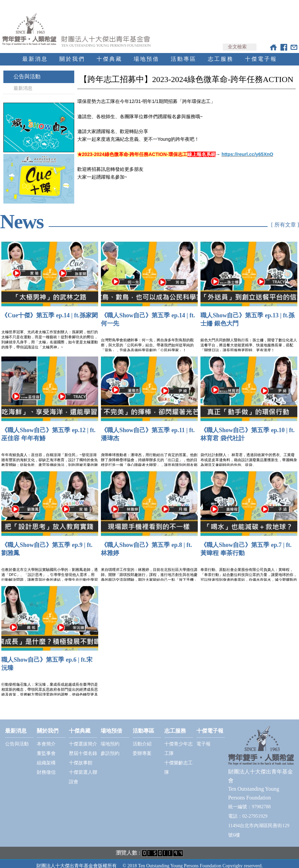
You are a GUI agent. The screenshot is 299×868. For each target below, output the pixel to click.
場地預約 (110, 738)
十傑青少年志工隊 (179, 743)
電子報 (203, 738)
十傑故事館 (81, 757)
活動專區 (184, 53)
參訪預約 (110, 747)
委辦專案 (142, 747)
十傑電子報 (261, 53)
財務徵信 (46, 766)
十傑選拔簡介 (83, 738)
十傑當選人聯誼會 (83, 771)
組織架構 (46, 757)
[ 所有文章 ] (285, 220)
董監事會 (46, 747)
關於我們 (72, 53)
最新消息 (35, 53)
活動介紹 (142, 738)
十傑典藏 (109, 53)
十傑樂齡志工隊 (179, 761)
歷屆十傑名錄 (83, 747)
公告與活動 (27, 70)
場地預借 (146, 53)
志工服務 (221, 53)
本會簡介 (46, 738)
